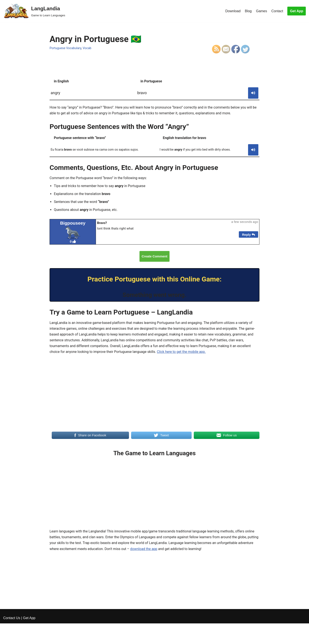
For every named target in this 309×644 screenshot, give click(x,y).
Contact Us (12, 639)
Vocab (87, 48)
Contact (277, 11)
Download (233, 11)
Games (262, 11)
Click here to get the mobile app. (182, 352)
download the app (144, 549)
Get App (297, 11)
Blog (248, 11)
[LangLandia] (34, 11)
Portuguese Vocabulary (65, 48)
